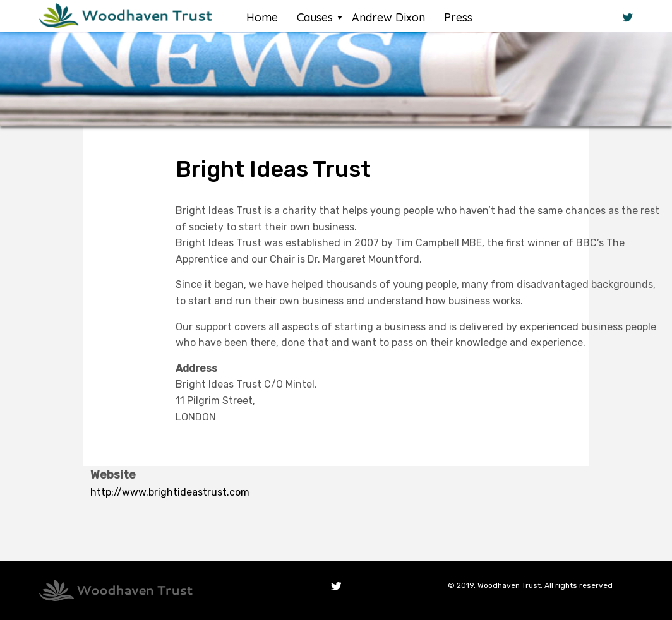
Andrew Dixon (388, 17)
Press (458, 17)
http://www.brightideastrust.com (170, 492)
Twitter (336, 587)
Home (262, 17)
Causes (315, 17)
